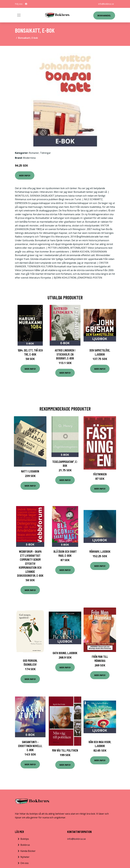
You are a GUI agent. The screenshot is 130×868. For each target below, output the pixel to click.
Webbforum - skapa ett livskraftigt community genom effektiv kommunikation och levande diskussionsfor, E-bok (30, 564)
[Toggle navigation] (19, 15)
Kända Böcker (28, 851)
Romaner (34, 153)
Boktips (25, 839)
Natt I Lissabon (30, 471)
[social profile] (26, 4)
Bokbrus (25, 845)
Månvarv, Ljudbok (100, 551)
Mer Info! (25, 175)
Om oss (25, 863)
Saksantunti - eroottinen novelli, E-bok (30, 746)
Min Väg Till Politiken (65, 750)
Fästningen (100, 474)
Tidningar (45, 153)
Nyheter (25, 857)
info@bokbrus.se (106, 4)
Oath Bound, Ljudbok (65, 653)
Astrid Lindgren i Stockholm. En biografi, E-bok (65, 354)
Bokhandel (104, 15)
